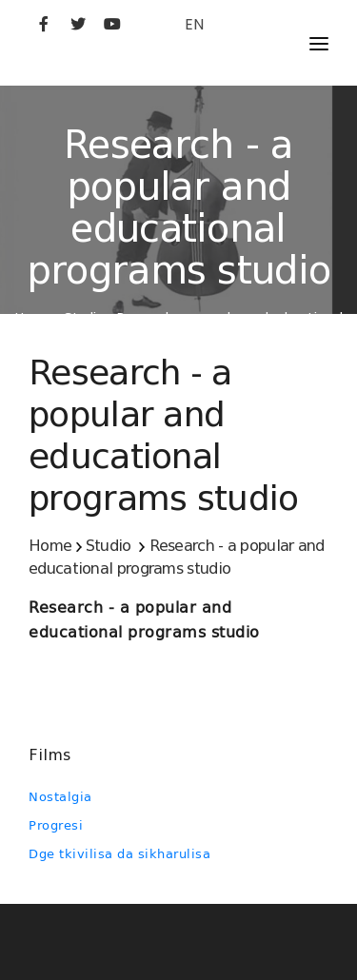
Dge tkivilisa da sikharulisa (119, 854)
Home (50, 546)
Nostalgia (60, 797)
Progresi (56, 825)
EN (194, 24)
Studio (109, 546)
